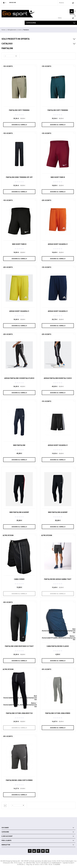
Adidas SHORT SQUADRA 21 (58, 244)
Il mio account (7, 836)
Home (3, 30)
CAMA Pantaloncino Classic (58, 646)
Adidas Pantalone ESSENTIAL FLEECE (58, 378)
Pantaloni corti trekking (19, 110)
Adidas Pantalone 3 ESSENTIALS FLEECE (19, 378)
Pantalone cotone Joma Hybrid (58, 713)
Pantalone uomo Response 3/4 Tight (19, 646)
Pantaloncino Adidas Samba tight (58, 579)
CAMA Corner (19, 579)
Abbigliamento (12, 30)
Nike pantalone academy (19, 512)
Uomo (20, 30)
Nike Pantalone (19, 445)
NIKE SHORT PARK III (58, 177)
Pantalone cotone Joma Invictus (19, 713)
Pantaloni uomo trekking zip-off (19, 177)
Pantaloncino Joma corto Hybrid (19, 780)
